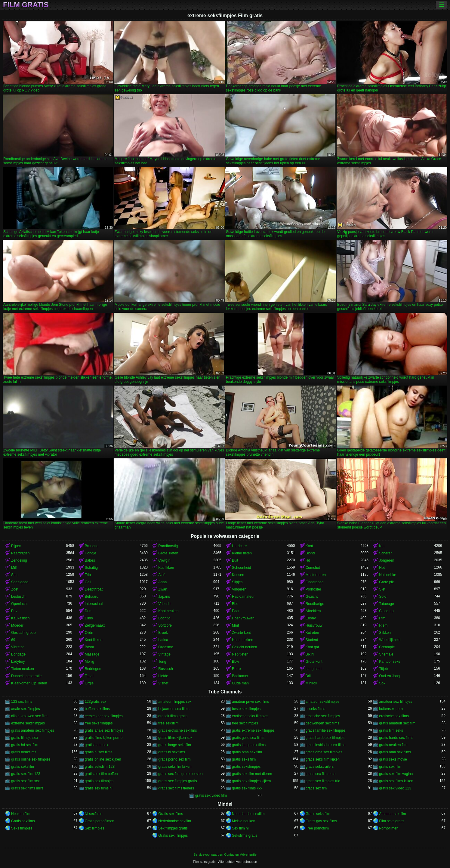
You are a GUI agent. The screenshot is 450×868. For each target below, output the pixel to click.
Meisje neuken (243, 821)
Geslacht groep (23, 633)
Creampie (387, 647)
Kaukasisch (20, 618)
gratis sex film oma (321, 774)
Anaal (163, 582)
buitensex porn (391, 709)
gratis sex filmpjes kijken (251, 781)
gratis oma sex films (395, 752)
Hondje (91, 553)
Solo (383, 597)
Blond (310, 553)
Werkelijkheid (390, 640)
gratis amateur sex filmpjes (33, 730)
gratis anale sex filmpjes (104, 730)
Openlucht (19, 604)
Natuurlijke (388, 575)
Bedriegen (93, 669)
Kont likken (94, 640)
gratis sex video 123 (395, 788)
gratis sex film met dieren (252, 774)
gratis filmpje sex (25, 738)
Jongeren (387, 560)
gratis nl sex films (99, 752)
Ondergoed (315, 582)
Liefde (163, 676)
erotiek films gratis (173, 716)
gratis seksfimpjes (246, 767)
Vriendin (165, 604)
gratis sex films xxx (247, 788)
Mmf (235, 625)
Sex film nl (240, 828)
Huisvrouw (314, 625)
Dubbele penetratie (26, 676)
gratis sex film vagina (396, 774)
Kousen (238, 575)
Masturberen (316, 575)
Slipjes (237, 582)
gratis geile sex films (248, 738)
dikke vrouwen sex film (29, 716)
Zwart (163, 589)
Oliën (89, 633)
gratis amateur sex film (397, 723)
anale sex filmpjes (25, 709)
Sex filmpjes (95, 828)
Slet (382, 589)
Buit (235, 560)
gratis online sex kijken (103, 759)
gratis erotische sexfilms (177, 730)
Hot (382, 568)
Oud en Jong (389, 676)
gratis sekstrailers (320, 767)
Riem (383, 625)
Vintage (164, 654)
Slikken (385, 633)
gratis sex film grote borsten (180, 774)
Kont (309, 546)
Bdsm (89, 647)
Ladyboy (18, 662)
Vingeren (239, 589)
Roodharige (315, 604)
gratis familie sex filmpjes (326, 730)
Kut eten (312, 633)
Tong (162, 662)
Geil (88, 582)
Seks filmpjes (22, 828)
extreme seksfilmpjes (28, 723)
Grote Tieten (168, 553)
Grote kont (314, 662)
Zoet (15, 589)
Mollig (89, 662)
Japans (164, 597)
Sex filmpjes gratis (173, 828)
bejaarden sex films (174, 709)
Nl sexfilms (94, 814)
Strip (15, 575)
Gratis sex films (171, 814)
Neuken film (21, 814)
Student (312, 640)
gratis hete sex (97, 745)
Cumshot (313, 568)
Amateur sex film (392, 814)
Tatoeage (386, 604)
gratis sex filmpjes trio (323, 781)
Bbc (235, 604)
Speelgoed (20, 582)
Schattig (91, 568)
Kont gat (312, 647)
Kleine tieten (242, 553)
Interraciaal (94, 604)
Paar (236, 611)
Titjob (383, 669)
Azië (162, 575)
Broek (163, 633)
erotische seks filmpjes (250, 716)
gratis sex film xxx (25, 781)
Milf (14, 568)
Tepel (89, 676)
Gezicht (312, 597)
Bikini (310, 654)
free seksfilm (168, 723)
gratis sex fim (316, 788)
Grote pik (386, 582)
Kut (382, 546)
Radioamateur (243, 597)
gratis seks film (244, 759)
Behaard (92, 597)
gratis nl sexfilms (172, 752)
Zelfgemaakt (95, 625)
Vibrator (17, 647)
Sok (382, 683)
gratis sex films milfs (27, 788)
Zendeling (19, 560)
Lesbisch (18, 597)
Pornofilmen (389, 828)
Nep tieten (240, 654)
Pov (14, 611)
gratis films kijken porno (104, 738)
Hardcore (239, 546)
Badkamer (240, 676)
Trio (88, 575)
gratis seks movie (393, 759)
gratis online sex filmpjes (31, 759)
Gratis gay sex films (321, 821)
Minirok (311, 683)
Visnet (163, 683)
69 (13, 640)
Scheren (386, 553)
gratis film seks (391, 730)
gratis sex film (390, 767)
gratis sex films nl (99, 788)
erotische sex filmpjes (323, 716)
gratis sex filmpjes (99, 781)
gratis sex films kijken (396, 781)
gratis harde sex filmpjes (325, 738)
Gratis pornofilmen (100, 821)
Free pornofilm (317, 828)
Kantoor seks (390, 662)
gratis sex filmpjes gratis (177, 781)
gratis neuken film (393, 745)
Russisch (166, 669)
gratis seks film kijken (323, 759)
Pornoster (313, 589)
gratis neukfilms (24, 752)
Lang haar (314, 669)
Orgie (89, 683)
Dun (88, 611)
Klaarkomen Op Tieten (29, 683)
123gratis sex (96, 702)
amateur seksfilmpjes (323, 702)
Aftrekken (313, 611)
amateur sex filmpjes (396, 702)
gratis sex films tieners (176, 788)
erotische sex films (394, 716)
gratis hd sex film (25, 745)
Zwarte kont (241, 633)
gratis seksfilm (23, 767)
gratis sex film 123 (26, 774)
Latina (163, 640)
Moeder (17, 625)
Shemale (386, 654)
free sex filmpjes (245, 723)
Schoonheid (241, 568)
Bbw (235, 662)
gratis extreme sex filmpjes (253, 730)
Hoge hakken (243, 640)
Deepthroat (94, 589)
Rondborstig (168, 546)
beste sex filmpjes (246, 709)
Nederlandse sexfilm (248, 814)
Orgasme (166, 647)
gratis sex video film (211, 795)
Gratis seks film (318, 814)
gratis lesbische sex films (326, 745)
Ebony (311, 618)
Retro (236, 669)
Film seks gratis (391, 821)
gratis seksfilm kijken (175, 767)
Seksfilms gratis (245, 835)
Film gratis (26, 5)
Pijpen (16, 546)
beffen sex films (97, 709)
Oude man (240, 683)
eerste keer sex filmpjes (104, 716)
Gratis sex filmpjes (173, 835)
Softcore (165, 625)
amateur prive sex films (250, 702)
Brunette (92, 546)
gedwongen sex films (322, 723)
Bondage (18, 654)
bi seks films (315, 709)
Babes (90, 560)
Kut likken (166, 568)
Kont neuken (168, 611)
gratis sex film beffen (101, 774)
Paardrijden (20, 553)
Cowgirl (164, 560)
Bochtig (164, 618)
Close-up (386, 611)
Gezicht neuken (244, 647)
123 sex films (22, 702)
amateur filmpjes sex (175, 702)
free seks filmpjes (99, 723)
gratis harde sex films (396, 738)
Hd (308, 560)
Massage (92, 654)
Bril (308, 676)
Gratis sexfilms (23, 821)
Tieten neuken (23, 669)
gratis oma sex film (247, 752)
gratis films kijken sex (175, 738)
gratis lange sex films (249, 745)
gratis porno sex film (174, 759)
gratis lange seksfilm (175, 745)
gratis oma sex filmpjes (324, 752)
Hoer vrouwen (243, 618)
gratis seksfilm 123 (100, 767)
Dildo (89, 618)
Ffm (382, 618)
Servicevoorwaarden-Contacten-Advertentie (225, 854)
